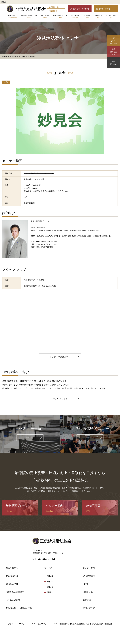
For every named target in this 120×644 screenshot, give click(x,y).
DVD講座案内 (87, 17)
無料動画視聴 (114, 53)
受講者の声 (99, 17)
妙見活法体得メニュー (60, 17)
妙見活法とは (12, 17)
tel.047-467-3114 (44, 559)
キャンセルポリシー (40, 624)
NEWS (86, 584)
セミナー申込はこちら (60, 357)
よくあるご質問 (111, 17)
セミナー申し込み (114, 42)
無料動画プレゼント (81, 9)
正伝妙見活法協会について (29, 17)
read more (30, 438)
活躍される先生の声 (15, 592)
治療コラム (54, 7)
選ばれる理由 (45, 17)
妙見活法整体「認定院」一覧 (19, 608)
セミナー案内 (75, 17)
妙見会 (6, 82)
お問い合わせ (105, 9)
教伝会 (50, 576)
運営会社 (53, 11)
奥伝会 (50, 581)
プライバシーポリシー (17, 624)
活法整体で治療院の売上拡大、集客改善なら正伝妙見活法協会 (86, 624)
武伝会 (50, 587)
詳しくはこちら (60, 399)
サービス (48, 568)
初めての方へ (12, 568)
